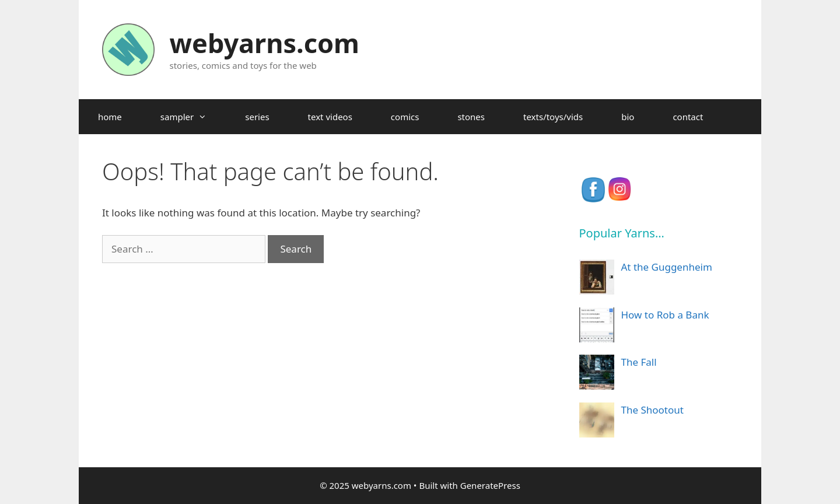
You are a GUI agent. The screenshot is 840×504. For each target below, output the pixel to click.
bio (628, 117)
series (257, 117)
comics (405, 117)
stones (471, 117)
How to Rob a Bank (665, 315)
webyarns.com (265, 43)
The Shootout (652, 410)
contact (688, 117)
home (110, 117)
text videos (330, 117)
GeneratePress (490, 485)
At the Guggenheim (667, 267)
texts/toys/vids (553, 117)
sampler (193, 117)
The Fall (639, 362)
